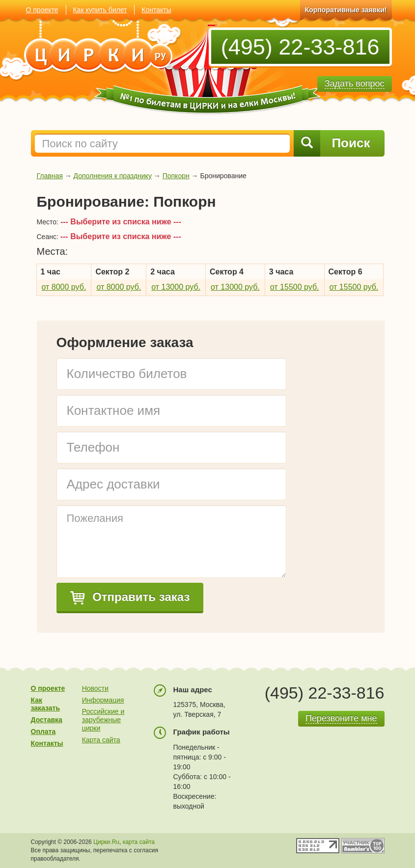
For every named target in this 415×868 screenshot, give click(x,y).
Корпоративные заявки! (346, 10)
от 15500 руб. (295, 287)
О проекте (42, 10)
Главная (50, 176)
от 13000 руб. (176, 287)
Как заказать (46, 704)
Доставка (47, 720)
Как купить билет (100, 10)
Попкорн (176, 176)
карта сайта (139, 842)
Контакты (156, 10)
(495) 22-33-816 (300, 47)
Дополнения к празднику (113, 176)
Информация (103, 700)
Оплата (43, 732)
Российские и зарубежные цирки (103, 720)
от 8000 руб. (64, 287)
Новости (95, 688)
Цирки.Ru (106, 842)
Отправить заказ (130, 597)
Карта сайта (101, 740)
